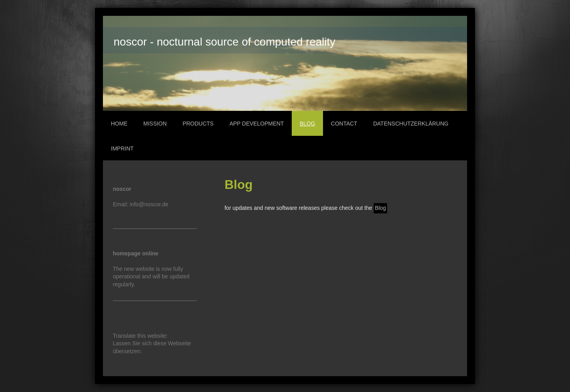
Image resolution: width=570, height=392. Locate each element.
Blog (380, 208)
